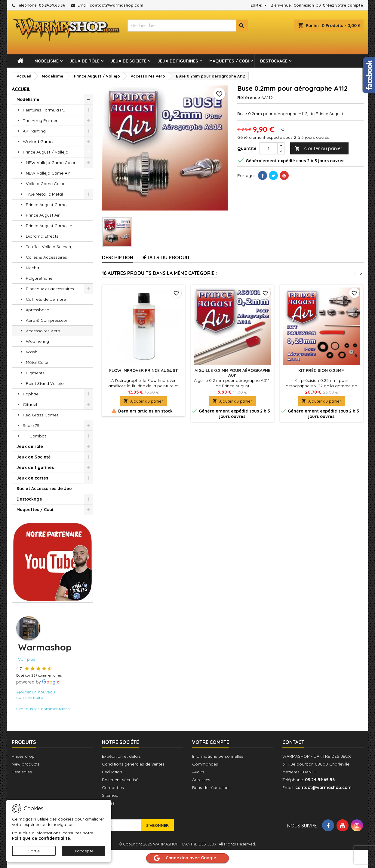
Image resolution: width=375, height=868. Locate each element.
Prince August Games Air (50, 226)
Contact (293, 742)
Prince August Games (47, 205)
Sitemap (110, 795)
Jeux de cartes (32, 478)
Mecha (32, 268)
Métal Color (37, 362)
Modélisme (47, 61)
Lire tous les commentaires (43, 709)
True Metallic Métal (44, 194)
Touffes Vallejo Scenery (49, 247)
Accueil (21, 89)
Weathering (37, 341)
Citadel (30, 404)
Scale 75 (31, 425)
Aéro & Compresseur (47, 320)
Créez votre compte (343, 5)
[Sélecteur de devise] (259, 5)
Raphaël (31, 394)
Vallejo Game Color (45, 184)
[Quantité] (269, 148)
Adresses (201, 780)
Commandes (205, 764)
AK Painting (34, 131)
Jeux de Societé (129, 61)
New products (26, 764)
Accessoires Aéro (43, 331)
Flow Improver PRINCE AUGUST (143, 370)
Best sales (22, 772)
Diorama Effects (42, 236)
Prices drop (23, 756)
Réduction (112, 772)
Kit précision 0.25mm (321, 370)
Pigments (35, 373)
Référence (249, 98)
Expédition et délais (121, 756)
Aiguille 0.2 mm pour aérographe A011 (232, 373)
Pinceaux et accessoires (50, 289)
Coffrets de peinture (46, 299)
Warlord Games (39, 142)
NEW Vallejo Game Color (51, 163)
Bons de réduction (210, 787)
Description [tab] (118, 257)
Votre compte (211, 742)
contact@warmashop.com (116, 5)
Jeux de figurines (178, 61)
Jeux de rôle (85, 61)
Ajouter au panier (318, 149)
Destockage (274, 61)
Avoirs (198, 772)
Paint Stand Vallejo (45, 383)
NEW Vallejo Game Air (48, 173)
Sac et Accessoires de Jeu (44, 489)
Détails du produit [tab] (165, 257)
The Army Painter (40, 120)
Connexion (304, 5)
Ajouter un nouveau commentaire (36, 695)
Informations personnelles (218, 756)
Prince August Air (43, 215)
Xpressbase (37, 310)
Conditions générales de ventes (133, 764)
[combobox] (188, 26)
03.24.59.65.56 (52, 5)
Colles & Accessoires (46, 257)
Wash (32, 352)
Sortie (34, 851)
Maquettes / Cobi (229, 61)
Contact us (113, 787)
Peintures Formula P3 (44, 110)
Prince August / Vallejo (46, 152)
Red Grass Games (41, 415)
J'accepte (84, 851)
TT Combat (34, 436)
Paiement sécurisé (120, 780)
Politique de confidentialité (41, 838)
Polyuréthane (39, 278)
